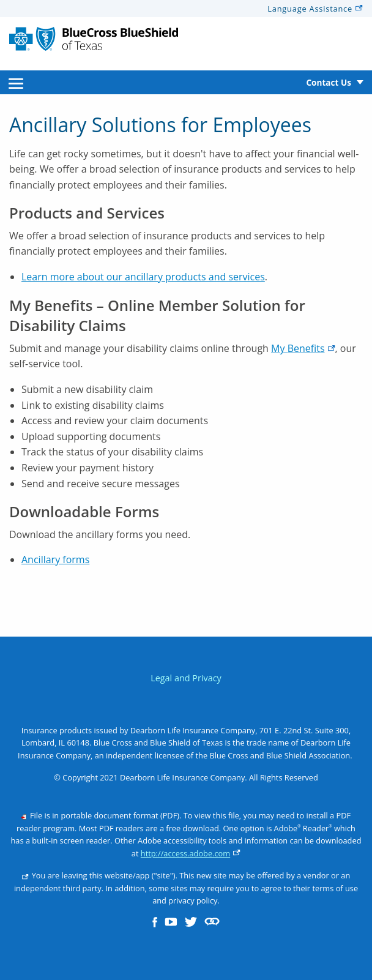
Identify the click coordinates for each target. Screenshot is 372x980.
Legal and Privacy (186, 678)
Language (315, 9)
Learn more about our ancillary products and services (143, 277)
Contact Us (329, 82)
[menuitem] (16, 82)
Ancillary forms (55, 559)
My (303, 348)
